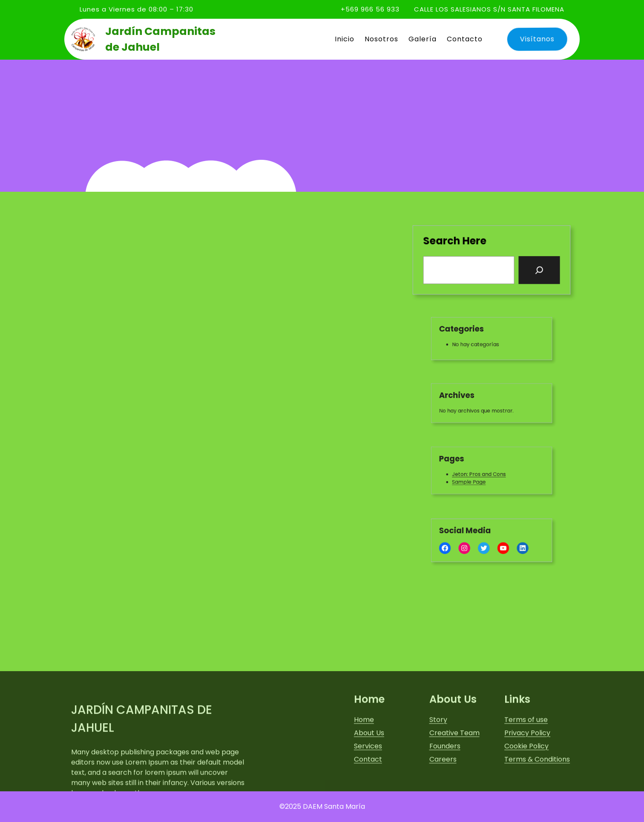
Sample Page (473, 480)
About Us (369, 766)
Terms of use (526, 752)
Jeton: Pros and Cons (481, 474)
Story (438, 752)
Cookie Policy (526, 779)
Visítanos (535, 39)
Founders (445, 779)
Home (364, 752)
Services (368, 779)
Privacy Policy (527, 766)
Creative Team (454, 766)
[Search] (539, 270)
